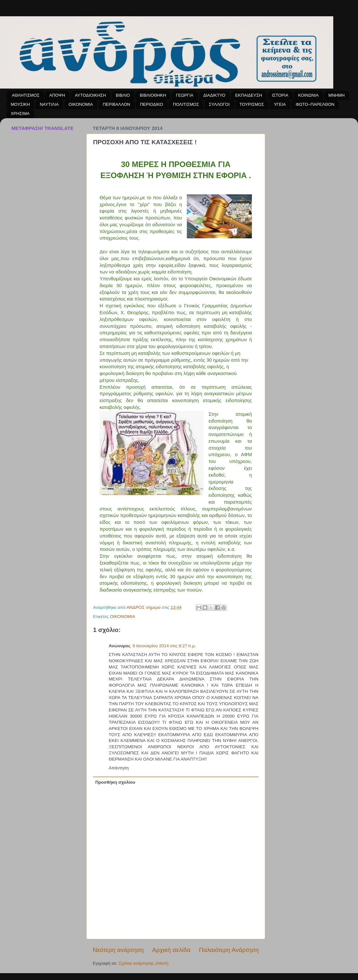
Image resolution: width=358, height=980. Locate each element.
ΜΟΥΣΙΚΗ (20, 104)
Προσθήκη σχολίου (115, 782)
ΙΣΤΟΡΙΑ (280, 95)
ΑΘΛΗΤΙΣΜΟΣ (26, 95)
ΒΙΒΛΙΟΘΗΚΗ (153, 95)
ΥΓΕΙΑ (280, 104)
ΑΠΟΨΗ (57, 95)
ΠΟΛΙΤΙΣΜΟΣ (186, 104)
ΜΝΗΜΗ (337, 95)
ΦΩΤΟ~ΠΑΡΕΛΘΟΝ (315, 104)
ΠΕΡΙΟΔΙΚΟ (151, 104)
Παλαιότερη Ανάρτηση (229, 950)
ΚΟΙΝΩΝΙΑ (308, 95)
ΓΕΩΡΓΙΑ (185, 95)
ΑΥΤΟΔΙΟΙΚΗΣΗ (90, 95)
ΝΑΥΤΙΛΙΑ (49, 104)
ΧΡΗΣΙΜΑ (20, 113)
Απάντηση (119, 768)
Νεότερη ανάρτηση (118, 950)
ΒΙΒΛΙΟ (123, 95)
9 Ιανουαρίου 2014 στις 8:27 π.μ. (164, 646)
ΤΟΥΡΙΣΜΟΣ (252, 104)
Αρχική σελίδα (172, 950)
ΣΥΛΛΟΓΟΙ (219, 104)
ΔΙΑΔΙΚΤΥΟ (214, 95)
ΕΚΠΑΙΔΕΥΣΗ (249, 95)
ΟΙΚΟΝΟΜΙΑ (81, 104)
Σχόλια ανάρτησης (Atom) (144, 963)
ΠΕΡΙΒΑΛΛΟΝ (117, 104)
